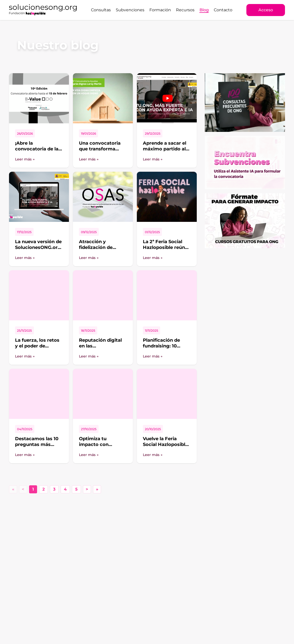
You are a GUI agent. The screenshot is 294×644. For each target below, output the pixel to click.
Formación (160, 10)
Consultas (101, 10)
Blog (204, 10)
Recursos (185, 10)
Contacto (223, 10)
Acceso (266, 10)
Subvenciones (130, 10)
